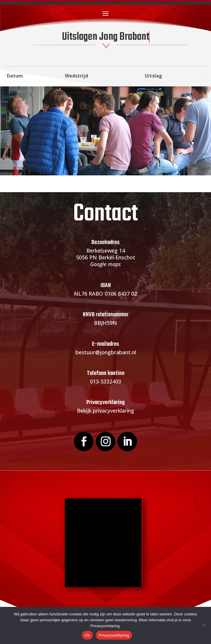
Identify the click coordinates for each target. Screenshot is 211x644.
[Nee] (204, 625)
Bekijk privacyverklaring (105, 411)
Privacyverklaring (114, 635)
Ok (87, 635)
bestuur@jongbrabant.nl (106, 352)
